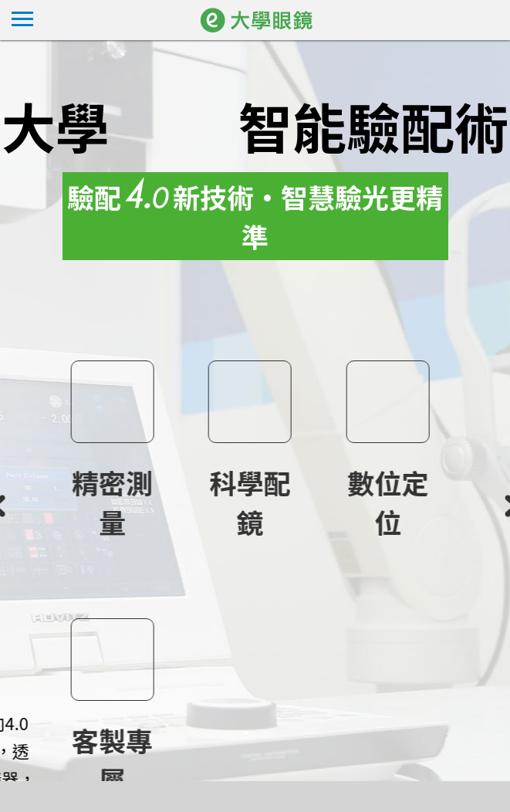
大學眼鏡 (277, 20)
